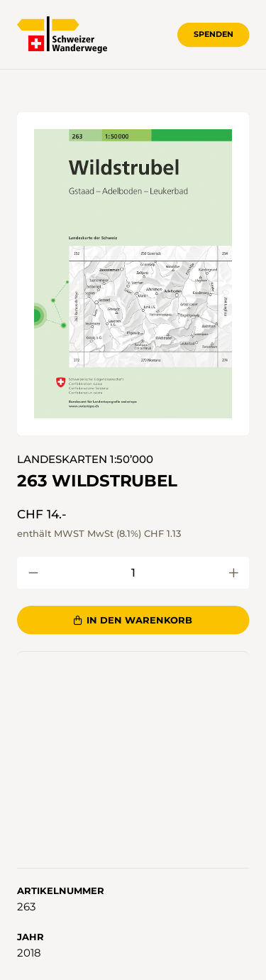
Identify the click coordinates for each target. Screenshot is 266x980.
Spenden (214, 34)
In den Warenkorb (133, 620)
